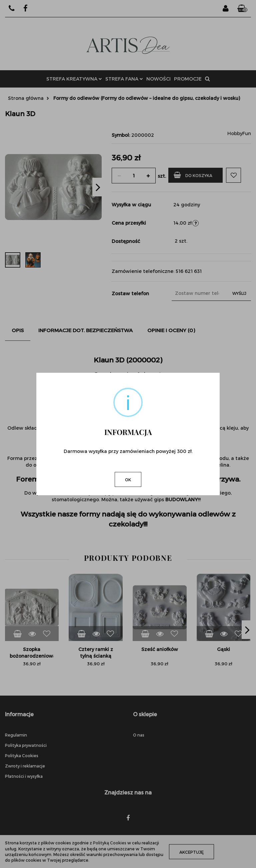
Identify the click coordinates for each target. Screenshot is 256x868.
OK (128, 480)
